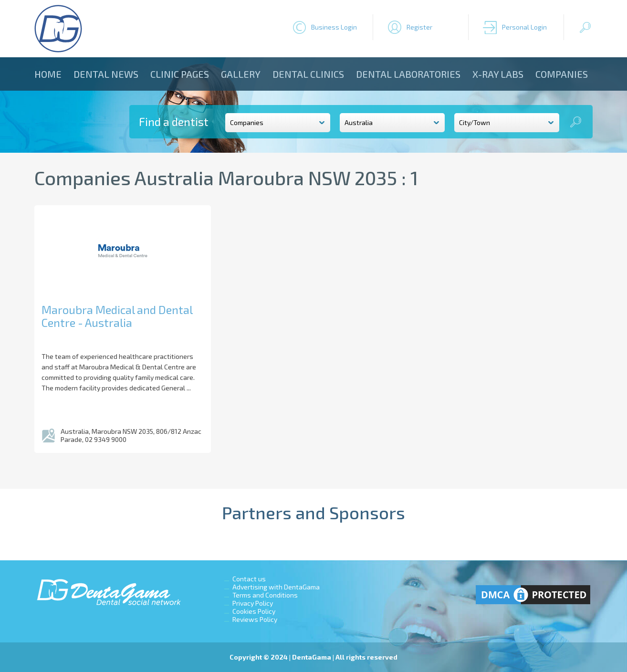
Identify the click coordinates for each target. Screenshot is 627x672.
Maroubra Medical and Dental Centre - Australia (117, 316)
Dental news (106, 74)
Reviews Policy (255, 619)
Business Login (334, 27)
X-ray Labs (498, 74)
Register (419, 27)
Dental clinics (308, 74)
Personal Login (524, 27)
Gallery (241, 74)
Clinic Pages (180, 74)
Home (48, 74)
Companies (562, 74)
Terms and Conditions (265, 595)
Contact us (249, 579)
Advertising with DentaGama (276, 587)
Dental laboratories (408, 74)
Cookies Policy (254, 611)
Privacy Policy (253, 603)
